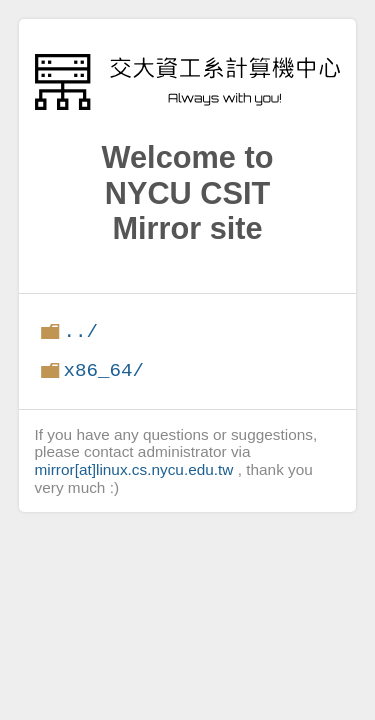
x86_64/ (103, 370)
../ (80, 331)
